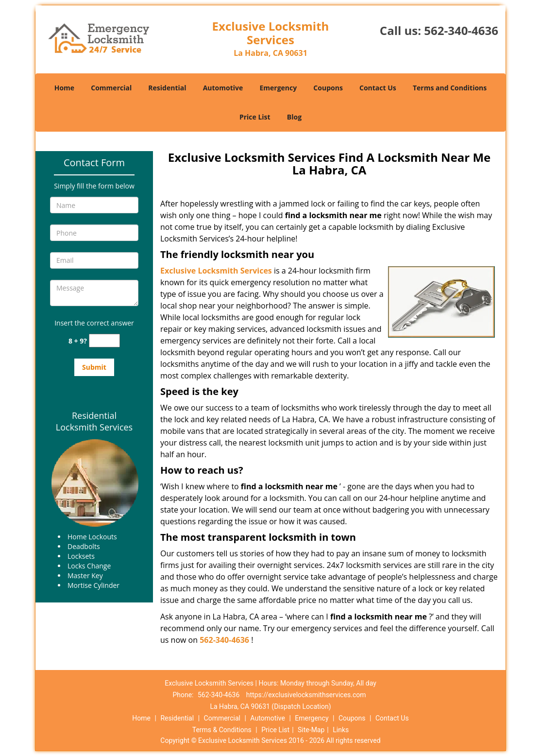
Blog (294, 117)
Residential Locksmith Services (94, 421)
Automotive (223, 88)
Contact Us (378, 88)
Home (64, 88)
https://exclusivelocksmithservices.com (306, 695)
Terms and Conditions (450, 88)
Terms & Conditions (222, 730)
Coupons (328, 88)
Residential (167, 88)
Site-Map (311, 730)
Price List (255, 117)
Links (341, 730)
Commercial (111, 88)
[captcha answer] (104, 341)
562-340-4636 (461, 30)
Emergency (278, 88)
